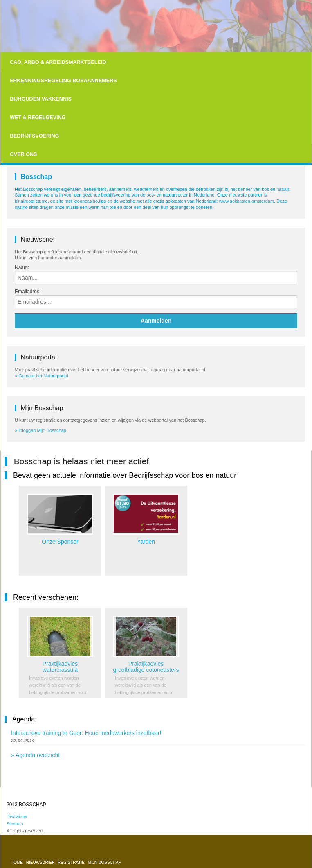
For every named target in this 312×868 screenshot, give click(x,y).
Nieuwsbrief (41, 862)
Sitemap (15, 824)
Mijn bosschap (105, 862)
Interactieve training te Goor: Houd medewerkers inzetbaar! (86, 733)
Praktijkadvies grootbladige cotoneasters (146, 667)
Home (17, 862)
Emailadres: (28, 292)
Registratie (72, 862)
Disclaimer (17, 816)
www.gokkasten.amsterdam (247, 201)
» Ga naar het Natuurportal (42, 376)
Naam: (22, 267)
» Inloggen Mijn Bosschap (40, 430)
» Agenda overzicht (35, 755)
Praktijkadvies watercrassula (60, 667)
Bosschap (36, 177)
